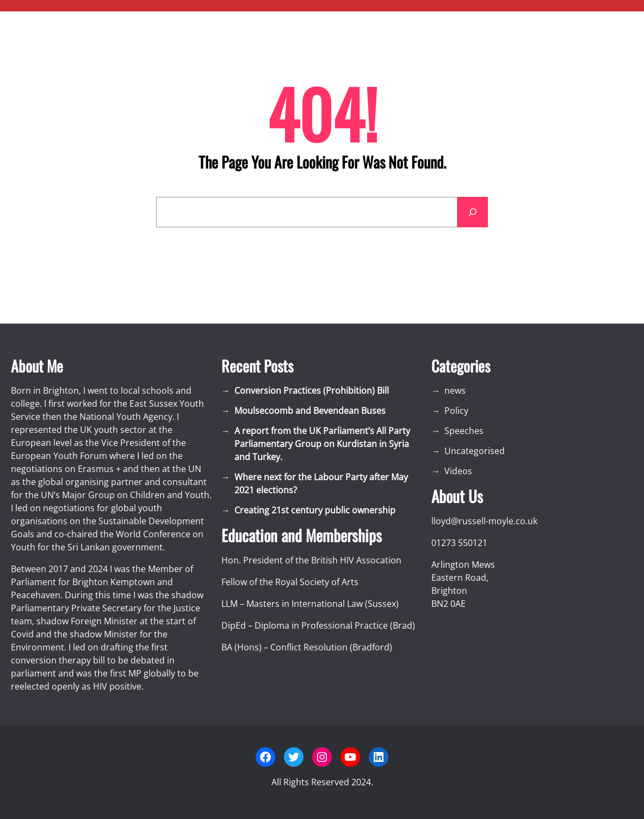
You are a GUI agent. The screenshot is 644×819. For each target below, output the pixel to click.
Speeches (464, 431)
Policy (456, 411)
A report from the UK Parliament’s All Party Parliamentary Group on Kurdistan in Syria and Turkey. (322, 444)
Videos (458, 471)
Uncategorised (475, 451)
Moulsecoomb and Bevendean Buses (310, 411)
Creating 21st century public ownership (315, 510)
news (455, 390)
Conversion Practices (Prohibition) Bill (312, 390)
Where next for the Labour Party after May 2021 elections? (321, 483)
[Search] (473, 212)
